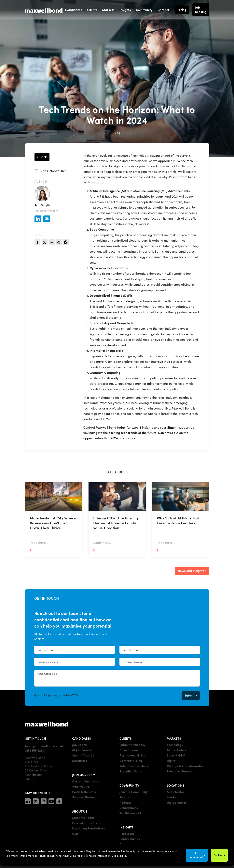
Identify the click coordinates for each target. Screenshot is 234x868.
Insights (125, 10)
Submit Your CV (83, 755)
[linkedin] (52, 242)
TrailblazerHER (130, 813)
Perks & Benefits (84, 792)
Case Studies (129, 750)
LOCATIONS (175, 785)
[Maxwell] (47, 724)
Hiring (182, 9)
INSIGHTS (126, 827)
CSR (75, 833)
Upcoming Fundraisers (89, 828)
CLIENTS (126, 738)
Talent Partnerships (134, 766)
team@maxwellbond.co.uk (44, 746)
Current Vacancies (85, 781)
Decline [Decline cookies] (218, 855)
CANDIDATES (82, 738)
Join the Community (134, 792)
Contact (163, 10)
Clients (92, 10)
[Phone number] (160, 662)
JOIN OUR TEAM (84, 775)
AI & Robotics (176, 750)
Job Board (79, 745)
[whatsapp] (66, 242)
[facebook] (37, 242)
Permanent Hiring (132, 755)
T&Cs (75, 695)
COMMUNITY (129, 785)
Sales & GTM (176, 755)
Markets (108, 10)
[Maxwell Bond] (44, 10)
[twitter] (45, 242)
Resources (80, 760)
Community (144, 10)
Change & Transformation (186, 766)
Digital (172, 760)
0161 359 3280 (35, 750)
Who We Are (81, 786)
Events (124, 797)
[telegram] (59, 242)
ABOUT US (80, 811)
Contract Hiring (131, 760)
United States (177, 802)
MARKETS (174, 738)
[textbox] (75, 650)
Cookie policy (119, 856)
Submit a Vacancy (132, 745)
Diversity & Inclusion (87, 823)
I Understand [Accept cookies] (196, 855)
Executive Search (132, 771)
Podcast (125, 802)
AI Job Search (82, 750)
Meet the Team (83, 817)
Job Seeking (201, 9)
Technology (175, 745)
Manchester (176, 792)
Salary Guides (130, 839)
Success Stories (83, 797)
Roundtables (129, 808)
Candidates (74, 10)
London (172, 797)
